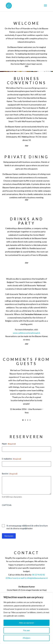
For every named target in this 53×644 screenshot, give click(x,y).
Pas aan (26, 630)
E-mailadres (11, 459)
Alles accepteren (26, 623)
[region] (26, 618)
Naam (9, 444)
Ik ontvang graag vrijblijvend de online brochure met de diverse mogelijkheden (27, 527)
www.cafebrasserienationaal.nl (26, 333)
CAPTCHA (7, 505)
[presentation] (23, 513)
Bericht (10, 474)
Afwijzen (26, 638)
